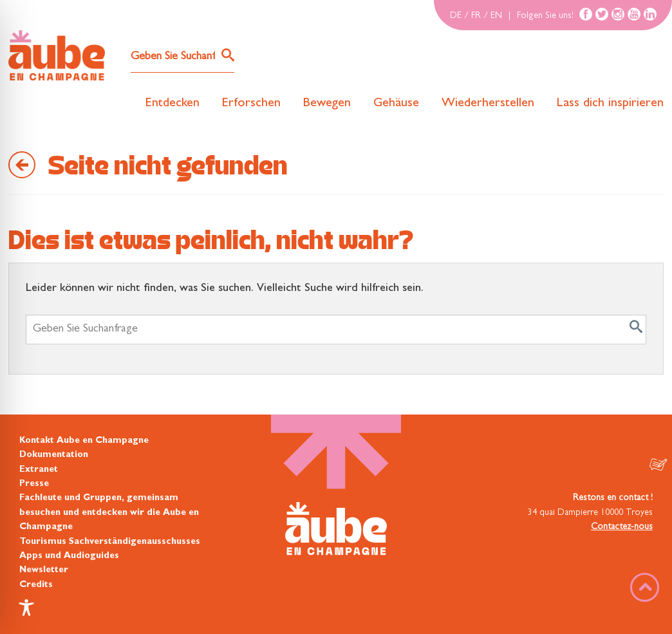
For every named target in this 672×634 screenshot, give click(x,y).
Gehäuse (396, 104)
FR (476, 16)
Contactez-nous (622, 527)
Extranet (39, 470)
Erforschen (251, 104)
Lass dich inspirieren (610, 104)
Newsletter (44, 570)
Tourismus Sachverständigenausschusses (110, 542)
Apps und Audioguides (69, 556)
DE (456, 16)
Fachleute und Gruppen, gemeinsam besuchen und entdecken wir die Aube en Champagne (109, 513)
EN (496, 16)
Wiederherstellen (488, 104)
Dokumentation (54, 455)
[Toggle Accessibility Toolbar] (26, 608)
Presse (34, 484)
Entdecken (173, 104)
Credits (36, 585)
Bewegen (327, 104)
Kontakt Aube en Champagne (84, 441)
